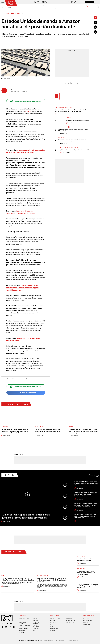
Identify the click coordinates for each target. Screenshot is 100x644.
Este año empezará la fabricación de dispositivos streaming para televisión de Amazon (22, 288)
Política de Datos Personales (46, 640)
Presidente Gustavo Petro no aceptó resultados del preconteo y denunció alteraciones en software (86, 505)
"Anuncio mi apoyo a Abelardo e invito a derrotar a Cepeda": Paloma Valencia (73, 130)
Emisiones (6, 7)
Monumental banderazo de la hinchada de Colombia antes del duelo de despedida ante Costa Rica (52, 580)
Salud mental (81, 556)
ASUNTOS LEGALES (70, 621)
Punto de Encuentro (74, 2)
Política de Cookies (60, 640)
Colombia (21, 2)
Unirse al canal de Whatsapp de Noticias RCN (26, 101)
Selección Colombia (43, 576)
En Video (10, 475)
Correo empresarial (24, 629)
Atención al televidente (22, 623)
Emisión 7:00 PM (92, 7)
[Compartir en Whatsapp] (95, 32)
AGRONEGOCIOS (70, 623)
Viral (3, 576)
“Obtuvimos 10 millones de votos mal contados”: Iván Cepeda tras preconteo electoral (86, 483)
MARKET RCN (86, 625)
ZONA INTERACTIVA (88, 621)
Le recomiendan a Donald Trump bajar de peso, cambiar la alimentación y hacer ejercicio (49, 431)
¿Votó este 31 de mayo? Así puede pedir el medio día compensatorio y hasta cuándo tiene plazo (71, 111)
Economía (54, 2)
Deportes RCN (36, 2)
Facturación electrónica (36, 620)
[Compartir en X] (95, 27)
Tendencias (61, 2)
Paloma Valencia (63, 127)
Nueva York (5, 427)
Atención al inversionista (23, 633)
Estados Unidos (12, 379)
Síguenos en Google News (26, 393)
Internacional (29, 2)
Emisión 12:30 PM (49, 7)
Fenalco (79, 582)
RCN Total (53, 621)
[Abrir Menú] (3, 2)
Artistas (68, 118)
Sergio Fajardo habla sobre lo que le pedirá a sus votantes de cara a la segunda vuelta (85, 516)
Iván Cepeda (80, 568)
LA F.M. (52, 625)
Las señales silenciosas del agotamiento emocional (84, 560)
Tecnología (29, 379)
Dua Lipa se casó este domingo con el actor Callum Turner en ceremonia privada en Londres (18, 579)
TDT (59, 619)
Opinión (68, 2)
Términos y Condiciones (73, 640)
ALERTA (52, 627)
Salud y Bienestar (44, 2)
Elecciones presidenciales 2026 (63, 107)
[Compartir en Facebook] (95, 22)
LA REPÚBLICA (69, 619)
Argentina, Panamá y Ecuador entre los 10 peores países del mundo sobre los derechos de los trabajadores (83, 431)
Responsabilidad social (25, 619)
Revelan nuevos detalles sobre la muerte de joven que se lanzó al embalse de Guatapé (72, 140)
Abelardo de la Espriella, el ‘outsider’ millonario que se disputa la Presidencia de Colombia (86, 494)
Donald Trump (39, 427)
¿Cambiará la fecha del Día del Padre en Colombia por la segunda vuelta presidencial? (87, 586)
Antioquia (61, 137)
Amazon (21, 379)
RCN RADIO (53, 623)
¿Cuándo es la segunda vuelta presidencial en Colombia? (75, 150)
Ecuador (71, 427)
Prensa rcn (22, 631)
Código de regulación (25, 625)
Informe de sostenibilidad (37, 623)
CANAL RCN (89, 2)
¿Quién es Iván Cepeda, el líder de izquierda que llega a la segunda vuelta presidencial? (26, 516)
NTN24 (52, 619)
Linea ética (36, 629)
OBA (34, 631)
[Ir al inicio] (11, 3)
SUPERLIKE (86, 623)
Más (93, 475)
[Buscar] (98, 2)
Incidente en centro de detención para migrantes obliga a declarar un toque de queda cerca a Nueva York (15, 431)
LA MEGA (53, 631)
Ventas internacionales (38, 626)
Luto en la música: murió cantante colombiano (77, 120)
